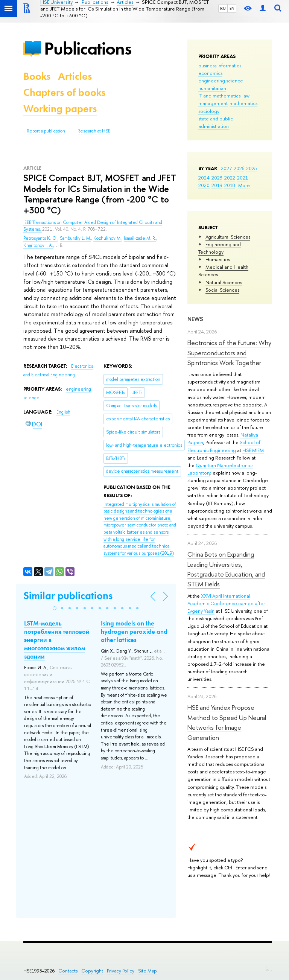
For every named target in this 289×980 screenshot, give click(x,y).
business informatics (220, 65)
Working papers (60, 109)
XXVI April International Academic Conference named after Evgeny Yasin (226, 603)
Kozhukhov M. (107, 238)
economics (210, 73)
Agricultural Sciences (228, 237)
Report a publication (46, 131)
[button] (55, 608)
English (63, 412)
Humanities (218, 259)
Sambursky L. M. (75, 238)
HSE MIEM (253, 450)
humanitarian (212, 88)
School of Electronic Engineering (224, 446)
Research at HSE (94, 131)
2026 (239, 168)
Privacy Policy (121, 971)
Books (37, 76)
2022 (230, 178)
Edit (269, 969)
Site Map (148, 971)
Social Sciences (222, 290)
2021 (243, 178)
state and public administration (216, 122)
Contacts (68, 971)
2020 (204, 185)
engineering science (221, 81)
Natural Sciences (224, 282)
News (195, 319)
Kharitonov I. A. (38, 245)
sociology (209, 111)
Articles (75, 76)
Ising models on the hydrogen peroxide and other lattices (134, 632)
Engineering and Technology (220, 248)
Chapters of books (64, 92)
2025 (252, 168)
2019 (217, 185)
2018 (230, 185)
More (244, 185)
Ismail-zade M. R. (140, 238)
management (213, 103)
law (246, 96)
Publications (88, 48)
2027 (226, 168)
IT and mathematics (219, 96)
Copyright (92, 971)
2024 (204, 178)
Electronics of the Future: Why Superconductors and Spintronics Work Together (229, 353)
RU (223, 8)
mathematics (243, 103)
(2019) (140, 529)
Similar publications (68, 596)
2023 (217, 178)
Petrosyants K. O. (40, 238)
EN (232, 8)
